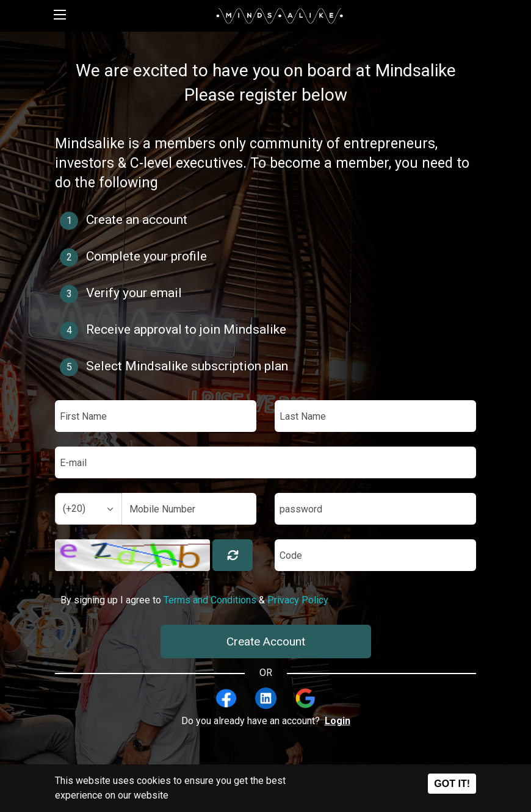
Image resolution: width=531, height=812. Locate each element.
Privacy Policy (298, 600)
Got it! (452, 784)
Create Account (266, 641)
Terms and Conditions (210, 600)
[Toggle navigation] (60, 16)
